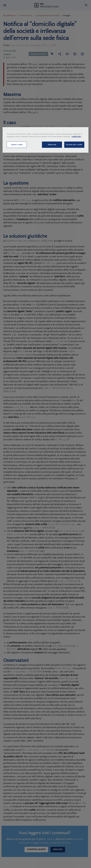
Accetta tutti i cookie (74, 145)
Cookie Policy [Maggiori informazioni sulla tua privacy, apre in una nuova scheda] (76, 137)
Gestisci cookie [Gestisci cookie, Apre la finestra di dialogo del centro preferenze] (17, 145)
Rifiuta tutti (52, 145)
